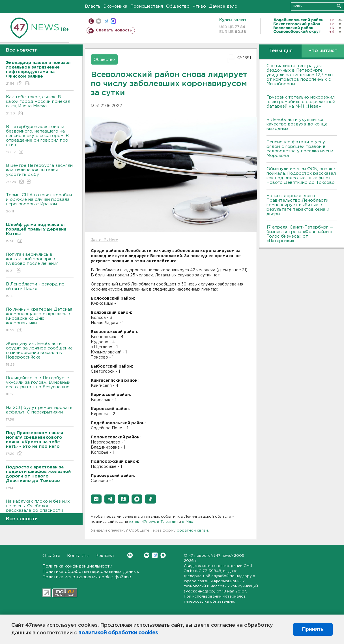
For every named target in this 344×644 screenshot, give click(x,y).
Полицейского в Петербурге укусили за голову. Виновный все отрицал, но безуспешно (40, 386)
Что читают (323, 51)
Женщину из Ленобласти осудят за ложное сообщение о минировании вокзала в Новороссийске (40, 354)
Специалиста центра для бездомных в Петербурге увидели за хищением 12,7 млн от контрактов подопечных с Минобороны (300, 75)
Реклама (105, 556)
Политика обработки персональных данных (91, 572)
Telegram (155, 555)
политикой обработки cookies (118, 633)
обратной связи (192, 531)
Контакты (78, 556)
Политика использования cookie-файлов (87, 577)
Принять (313, 629)
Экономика (115, 6)
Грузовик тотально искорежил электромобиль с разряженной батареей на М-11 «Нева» (301, 102)
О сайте (51, 556)
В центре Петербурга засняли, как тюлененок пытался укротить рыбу (40, 174)
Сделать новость (114, 30)
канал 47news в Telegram (153, 522)
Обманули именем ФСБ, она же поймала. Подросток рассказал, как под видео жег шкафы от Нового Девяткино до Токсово (302, 176)
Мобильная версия (91, 21)
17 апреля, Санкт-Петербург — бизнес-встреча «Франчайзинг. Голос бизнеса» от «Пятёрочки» (300, 234)
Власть (93, 6)
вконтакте (99, 21)
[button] (96, 499)
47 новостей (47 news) (211, 556)
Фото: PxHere (104, 240)
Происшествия (147, 6)
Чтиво (199, 6)
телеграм (106, 21)
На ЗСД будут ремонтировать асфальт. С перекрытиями (40, 414)
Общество (178, 6)
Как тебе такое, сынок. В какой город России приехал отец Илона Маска (40, 105)
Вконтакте (130, 555)
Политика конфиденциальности (77, 566)
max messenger (113, 21)
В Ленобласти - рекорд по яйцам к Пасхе (40, 290)
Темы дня (280, 51)
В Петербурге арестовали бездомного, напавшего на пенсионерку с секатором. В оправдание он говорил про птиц (40, 140)
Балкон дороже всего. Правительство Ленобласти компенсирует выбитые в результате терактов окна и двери (298, 205)
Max (163, 555)
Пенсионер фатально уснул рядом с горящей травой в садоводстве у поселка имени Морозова (300, 149)
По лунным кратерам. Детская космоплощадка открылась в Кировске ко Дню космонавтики (40, 320)
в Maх (188, 522)
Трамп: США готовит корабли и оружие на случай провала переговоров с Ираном (40, 203)
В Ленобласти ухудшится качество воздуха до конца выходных (297, 124)
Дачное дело (223, 6)
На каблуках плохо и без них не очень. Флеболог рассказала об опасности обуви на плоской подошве (40, 512)
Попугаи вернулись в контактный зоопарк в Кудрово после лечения (40, 263)
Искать (339, 6)
